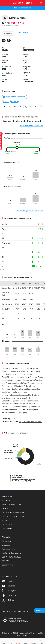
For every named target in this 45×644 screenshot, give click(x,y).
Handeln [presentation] (40, 610)
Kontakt (8, 581)
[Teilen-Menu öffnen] (4, 40)
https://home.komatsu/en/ (30, 422)
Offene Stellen (8, 524)
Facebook (9, 595)
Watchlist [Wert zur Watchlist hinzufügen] (9, 33)
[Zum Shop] (11, 641)
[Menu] (42, 3)
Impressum (7, 500)
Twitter (8, 600)
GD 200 (15, 101)
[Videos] (4, 641)
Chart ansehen (27, 37)
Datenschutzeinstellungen (13, 516)
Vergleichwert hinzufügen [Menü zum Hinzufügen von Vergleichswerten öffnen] (15, 97)
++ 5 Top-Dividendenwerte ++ (22, 8)
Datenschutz (7, 508)
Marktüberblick (8, 549)
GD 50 (6, 101)
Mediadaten (7, 496)
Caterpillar (37, 152)
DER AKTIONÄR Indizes (12, 557)
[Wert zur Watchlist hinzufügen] (33, 641)
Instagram (9, 590)
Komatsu (17, 142)
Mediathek (6, 541)
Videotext (6, 520)
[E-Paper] (18, 641)
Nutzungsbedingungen (12, 504)
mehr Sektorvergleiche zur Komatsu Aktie (29, 210)
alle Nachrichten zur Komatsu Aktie (32, 126)
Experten (6, 545)
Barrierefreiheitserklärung (13, 512)
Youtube (8, 586)
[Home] (25, 641)
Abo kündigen (8, 528)
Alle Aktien (6, 537)
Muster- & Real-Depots (12, 553)
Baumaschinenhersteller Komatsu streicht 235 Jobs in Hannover (23, 121)
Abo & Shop (7, 561)
